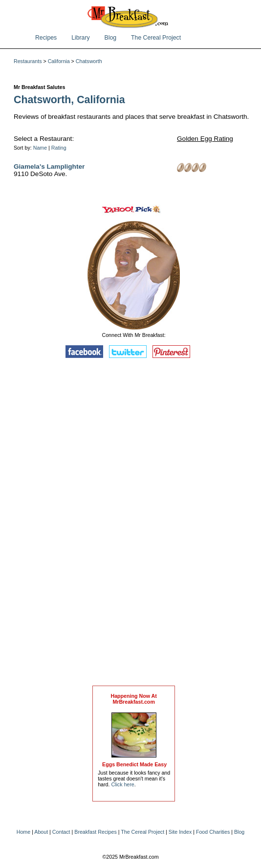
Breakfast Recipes (95, 832)
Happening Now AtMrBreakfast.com (133, 699)
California (59, 61)
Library (80, 38)
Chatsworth (89, 61)
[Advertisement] (134, 524)
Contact (61, 832)
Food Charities (213, 832)
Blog (111, 38)
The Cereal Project (156, 38)
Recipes (46, 38)
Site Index (180, 832)
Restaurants (28, 61)
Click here (122, 784)
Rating (59, 148)
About (41, 832)
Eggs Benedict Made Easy (134, 764)
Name (40, 148)
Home (23, 832)
